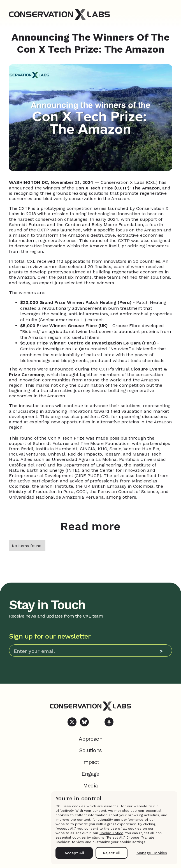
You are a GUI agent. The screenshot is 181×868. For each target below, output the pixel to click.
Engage (90, 774)
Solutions (91, 750)
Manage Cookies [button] (152, 853)
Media (90, 786)
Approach (90, 739)
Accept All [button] (74, 853)
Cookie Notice (111, 833)
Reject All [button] (112, 853)
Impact (91, 762)
